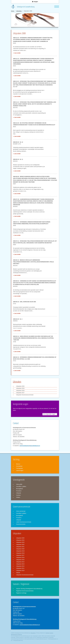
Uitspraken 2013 (20, 564)
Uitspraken (19, 11)
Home (13, 11)
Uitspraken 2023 (20, 542)
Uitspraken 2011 (20, 568)
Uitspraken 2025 (20, 538)
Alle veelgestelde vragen (49, 414)
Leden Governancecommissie (24, 522)
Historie (18, 573)
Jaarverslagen (20, 471)
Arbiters (18, 497)
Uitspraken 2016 (20, 557)
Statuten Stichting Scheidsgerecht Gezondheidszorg (29, 589)
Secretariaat (19, 466)
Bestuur (18, 464)
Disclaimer (33, 633)
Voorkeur (18, 495)
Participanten (19, 468)
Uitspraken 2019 (20, 388)
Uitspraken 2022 (20, 545)
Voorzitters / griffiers (21, 487)
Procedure (19, 491)
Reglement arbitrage (21, 593)
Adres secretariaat (21, 511)
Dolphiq (47, 633)
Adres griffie (19, 484)
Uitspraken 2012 (20, 566)
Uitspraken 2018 (20, 391)
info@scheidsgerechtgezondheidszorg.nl (30, 446)
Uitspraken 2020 (20, 386)
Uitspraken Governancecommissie (25, 395)
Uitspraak (19, 493)
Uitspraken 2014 (20, 562)
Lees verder (17, 53)
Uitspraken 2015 (20, 560)
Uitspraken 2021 (20, 547)
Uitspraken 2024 (20, 540)
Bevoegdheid (19, 489)
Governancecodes (21, 524)
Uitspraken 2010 (20, 570)
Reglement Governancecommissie (25, 591)
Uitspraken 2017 (20, 393)
